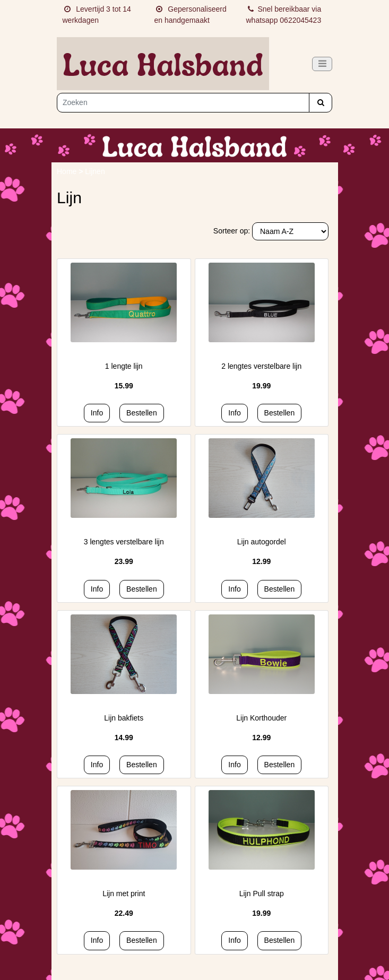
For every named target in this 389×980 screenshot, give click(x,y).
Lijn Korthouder (261, 718)
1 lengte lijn (124, 366)
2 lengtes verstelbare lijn (261, 366)
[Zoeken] (183, 103)
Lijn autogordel (262, 542)
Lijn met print (124, 894)
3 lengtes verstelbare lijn (124, 542)
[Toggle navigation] (322, 64)
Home (68, 171)
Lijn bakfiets (124, 718)
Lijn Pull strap (262, 894)
